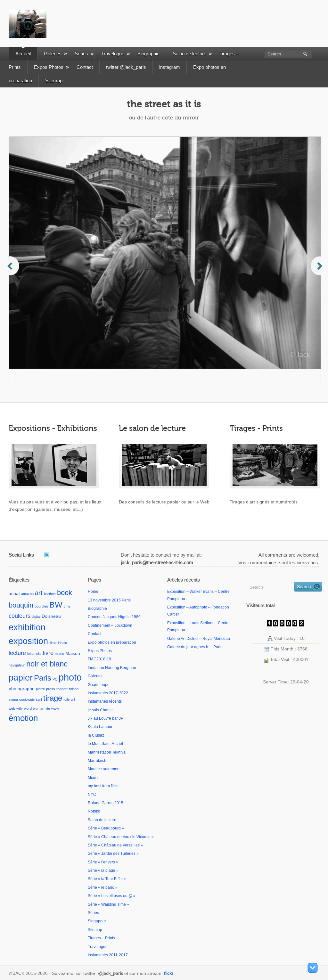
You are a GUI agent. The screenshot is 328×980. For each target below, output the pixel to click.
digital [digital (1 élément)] (36, 617)
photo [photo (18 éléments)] (70, 677)
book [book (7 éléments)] (65, 593)
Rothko (94, 811)
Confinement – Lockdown (110, 625)
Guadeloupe (99, 685)
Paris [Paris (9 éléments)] (43, 678)
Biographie (148, 54)
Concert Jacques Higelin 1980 (114, 617)
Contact (85, 67)
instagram (170, 67)
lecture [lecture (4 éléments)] (17, 653)
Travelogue (115, 54)
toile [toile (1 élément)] (66, 699)
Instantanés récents (105, 701)
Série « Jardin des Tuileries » (113, 853)
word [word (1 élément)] (28, 708)
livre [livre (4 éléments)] (48, 653)
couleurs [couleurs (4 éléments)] (20, 616)
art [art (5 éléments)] (39, 593)
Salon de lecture (192, 54)
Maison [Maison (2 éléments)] (73, 653)
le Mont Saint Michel (105, 744)
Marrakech (97, 761)
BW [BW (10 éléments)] (56, 605)
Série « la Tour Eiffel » (107, 879)
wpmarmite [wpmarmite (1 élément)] (41, 708)
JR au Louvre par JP (106, 718)
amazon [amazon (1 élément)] (27, 594)
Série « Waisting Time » (108, 904)
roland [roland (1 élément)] (74, 689)
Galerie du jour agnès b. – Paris (195, 647)
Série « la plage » (103, 870)
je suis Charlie (100, 710)
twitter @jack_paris (126, 67)
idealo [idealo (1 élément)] (62, 643)
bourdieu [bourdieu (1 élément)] (41, 606)
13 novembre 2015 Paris (109, 600)
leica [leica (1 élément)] (31, 654)
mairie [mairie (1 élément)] (59, 654)
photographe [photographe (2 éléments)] (22, 689)
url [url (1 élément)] (73, 699)
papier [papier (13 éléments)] (21, 678)
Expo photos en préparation (112, 642)
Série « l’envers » (103, 862)
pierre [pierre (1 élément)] (40, 689)
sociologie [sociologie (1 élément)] (27, 699)
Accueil (23, 54)
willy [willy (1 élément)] (20, 708)
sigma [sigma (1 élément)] (13, 699)
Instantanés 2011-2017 (108, 955)
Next (317, 272)
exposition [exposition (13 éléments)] (28, 641)
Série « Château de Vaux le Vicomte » (121, 837)
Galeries (55, 54)
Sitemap (54, 81)
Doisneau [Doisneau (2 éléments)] (51, 616)
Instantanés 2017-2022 (108, 693)
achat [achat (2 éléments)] (14, 593)
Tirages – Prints (101, 938)
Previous (14, 272)
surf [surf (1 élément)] (39, 699)
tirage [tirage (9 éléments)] (53, 698)
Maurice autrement (104, 769)
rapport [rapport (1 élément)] (62, 689)
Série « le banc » (102, 887)
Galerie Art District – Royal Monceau (199, 639)
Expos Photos (51, 67)
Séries (84, 54)
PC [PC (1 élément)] (55, 679)
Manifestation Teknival (107, 752)
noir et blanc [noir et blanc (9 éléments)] (47, 664)
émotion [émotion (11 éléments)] (23, 718)
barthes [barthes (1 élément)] (50, 594)
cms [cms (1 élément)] (67, 606)
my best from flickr (103, 786)
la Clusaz (96, 735)
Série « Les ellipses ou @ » (112, 896)
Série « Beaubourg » (106, 828)
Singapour (97, 921)
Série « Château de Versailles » (115, 845)
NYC (92, 795)
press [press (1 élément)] (51, 689)
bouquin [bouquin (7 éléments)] (21, 605)
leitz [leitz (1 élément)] (39, 654)
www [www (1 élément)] (55, 708)
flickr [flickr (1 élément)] (53, 643)
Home (93, 592)
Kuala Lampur (100, 727)
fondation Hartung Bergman (112, 668)
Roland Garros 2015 (106, 803)
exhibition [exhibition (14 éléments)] (27, 627)
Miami (93, 778)
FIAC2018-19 (99, 659)
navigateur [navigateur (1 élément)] (17, 665)
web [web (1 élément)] (12, 708)
